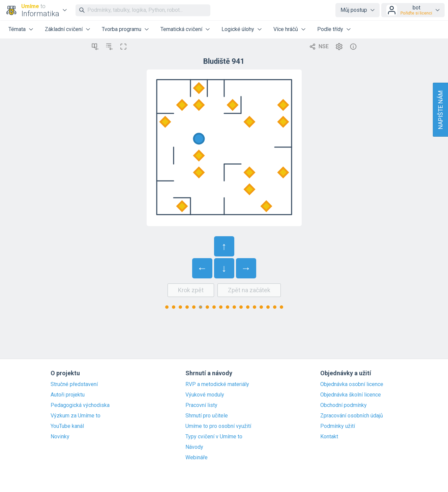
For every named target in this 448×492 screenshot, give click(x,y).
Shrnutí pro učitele (207, 416)
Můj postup (354, 10)
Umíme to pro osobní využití (218, 426)
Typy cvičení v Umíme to (214, 437)
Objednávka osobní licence (352, 384)
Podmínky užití (338, 426)
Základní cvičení (64, 29)
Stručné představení (74, 384)
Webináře (197, 458)
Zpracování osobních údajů (352, 416)
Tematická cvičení (181, 29)
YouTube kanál (67, 426)
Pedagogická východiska (80, 405)
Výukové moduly (205, 395)
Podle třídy (330, 29)
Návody (194, 447)
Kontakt (329, 437)
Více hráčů (286, 29)
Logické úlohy (238, 29)
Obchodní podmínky (344, 405)
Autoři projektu (68, 395)
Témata (17, 29)
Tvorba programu (122, 29)
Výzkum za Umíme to (76, 416)
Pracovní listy (201, 405)
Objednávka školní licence (351, 395)
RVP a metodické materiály (217, 384)
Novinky (60, 437)
